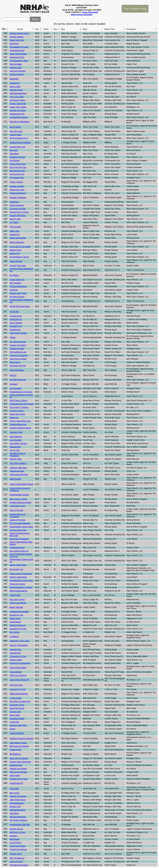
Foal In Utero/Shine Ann (20, 421)
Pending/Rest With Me (19, 825)
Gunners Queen (17, 74)
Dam (85, 29)
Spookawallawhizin (18, 93)
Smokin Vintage (17, 37)
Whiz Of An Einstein (18, 772)
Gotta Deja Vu (16, 319)
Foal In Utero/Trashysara (21, 574)
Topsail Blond (15, 672)
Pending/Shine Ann (18, 424)
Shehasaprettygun (18, 193)
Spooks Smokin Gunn (19, 33)
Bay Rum (14, 150)
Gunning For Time (18, 689)
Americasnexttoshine (19, 474)
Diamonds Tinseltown (19, 539)
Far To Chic (15, 450)
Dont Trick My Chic (18, 167)
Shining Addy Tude (18, 293)
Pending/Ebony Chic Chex (21, 581)
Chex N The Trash (18, 266)
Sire (63, 29)
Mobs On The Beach (19, 758)
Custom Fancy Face (18, 779)
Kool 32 (13, 375)
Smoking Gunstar (17, 157)
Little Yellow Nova (17, 800)
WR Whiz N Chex (17, 832)
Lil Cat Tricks (15, 843)
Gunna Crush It (16, 862)
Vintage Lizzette (17, 186)
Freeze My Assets (17, 164)
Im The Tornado (17, 411)
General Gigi (15, 653)
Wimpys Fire (15, 807)
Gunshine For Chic (18, 629)
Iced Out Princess (17, 71)
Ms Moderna (15, 754)
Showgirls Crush (17, 705)
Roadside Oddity (17, 719)
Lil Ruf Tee (14, 722)
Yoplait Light (15, 595)
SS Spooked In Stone (19, 257)
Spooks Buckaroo (17, 625)
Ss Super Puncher (18, 209)
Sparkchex (14, 202)
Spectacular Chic (17, 114)
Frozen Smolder (17, 733)
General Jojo (15, 712)
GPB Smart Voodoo (18, 333)
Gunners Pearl (16, 432)
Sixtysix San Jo (16, 829)
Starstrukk (14, 79)
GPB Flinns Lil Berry (19, 401)
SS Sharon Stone (17, 100)
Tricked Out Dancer (18, 849)
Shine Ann (14, 418)
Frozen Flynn (15, 750)
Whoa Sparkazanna (18, 591)
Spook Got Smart (17, 414)
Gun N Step (15, 715)
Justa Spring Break (18, 54)
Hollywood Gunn (17, 57)
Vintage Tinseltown (18, 197)
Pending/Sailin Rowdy (19, 495)
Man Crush (14, 793)
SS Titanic (14, 222)
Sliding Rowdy (16, 261)
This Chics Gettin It (18, 463)
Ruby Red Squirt (17, 708)
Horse (20, 29)
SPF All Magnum (17, 858)
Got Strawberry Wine (19, 61)
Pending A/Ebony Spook (20, 428)
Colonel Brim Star (17, 147)
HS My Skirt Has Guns (20, 306)
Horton (12, 729)
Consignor (131, 29)
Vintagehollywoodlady (19, 612)
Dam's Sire (110, 29)
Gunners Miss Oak (18, 530)
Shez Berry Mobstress (19, 122)
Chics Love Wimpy (18, 603)
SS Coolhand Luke (18, 352)
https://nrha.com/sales (82, 15)
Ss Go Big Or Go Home (20, 247)
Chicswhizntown (17, 803)
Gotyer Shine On (17, 280)
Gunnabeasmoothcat (19, 865)
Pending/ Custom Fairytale (21, 738)
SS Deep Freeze (17, 297)
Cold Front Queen (17, 846)
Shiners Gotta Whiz (18, 577)
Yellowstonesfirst (17, 548)
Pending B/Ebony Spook (20, 502)
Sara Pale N (15, 362)
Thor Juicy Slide (17, 97)
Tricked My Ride (17, 349)
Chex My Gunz (16, 685)
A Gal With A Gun (17, 506)
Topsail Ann (15, 83)
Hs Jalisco (14, 275)
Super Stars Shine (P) (19, 680)
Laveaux (13, 836)
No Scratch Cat (16, 569)
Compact (14, 384)
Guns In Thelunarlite (19, 645)
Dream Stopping (17, 205)
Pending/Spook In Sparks (21, 392)
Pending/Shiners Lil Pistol (21, 587)
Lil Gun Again (15, 698)
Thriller (13, 337)
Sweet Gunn (15, 618)
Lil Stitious (14, 636)
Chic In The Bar (16, 510)
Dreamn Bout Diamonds (20, 762)
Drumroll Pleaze (17, 370)
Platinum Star (16, 68)
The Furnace (15, 227)
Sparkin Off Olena (17, 216)
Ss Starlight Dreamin (19, 117)
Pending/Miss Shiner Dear (21, 527)
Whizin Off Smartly (18, 238)
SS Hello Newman (18, 380)
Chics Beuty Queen (18, 743)
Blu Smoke (14, 632)
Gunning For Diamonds (20, 663)
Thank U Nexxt (16, 182)
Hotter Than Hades (18, 107)
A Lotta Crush (16, 316)
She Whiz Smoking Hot (20, 701)
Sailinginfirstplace (17, 810)
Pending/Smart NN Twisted (22, 404)
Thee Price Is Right (18, 359)
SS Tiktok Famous (18, 342)
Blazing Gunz (15, 250)
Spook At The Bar (17, 520)
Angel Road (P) (16, 783)
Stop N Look (15, 219)
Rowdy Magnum (17, 242)
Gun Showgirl (16, 440)
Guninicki (14, 290)
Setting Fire (15, 253)
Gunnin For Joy (16, 615)
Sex (56, 29)
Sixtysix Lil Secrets (18, 796)
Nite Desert (15, 839)
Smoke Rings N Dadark (20, 142)
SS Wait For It (16, 326)
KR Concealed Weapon (20, 523)
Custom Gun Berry (18, 345)
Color (46, 29)
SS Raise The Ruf (18, 366)
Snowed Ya (15, 234)
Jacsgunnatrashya (18, 817)
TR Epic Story (16, 854)
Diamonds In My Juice (19, 641)
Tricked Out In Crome (19, 212)
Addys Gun (14, 231)
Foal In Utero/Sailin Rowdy (21, 484)
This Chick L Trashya (19, 407)
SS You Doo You (17, 174)
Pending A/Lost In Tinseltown (17, 455)
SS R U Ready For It (19, 138)
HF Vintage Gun (17, 178)
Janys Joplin (15, 87)
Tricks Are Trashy (17, 584)
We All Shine (15, 127)
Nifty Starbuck (16, 437)
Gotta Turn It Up (17, 40)
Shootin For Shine (18, 110)
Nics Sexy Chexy (17, 599)
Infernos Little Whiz (18, 725)
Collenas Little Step (18, 468)
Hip (4, 29)
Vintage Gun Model (18, 769)
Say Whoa (14, 813)
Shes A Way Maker (18, 668)
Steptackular (15, 447)
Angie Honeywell (90, 12)
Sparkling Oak (16, 765)
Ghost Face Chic (17, 190)
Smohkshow (15, 330)
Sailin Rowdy (15, 479)
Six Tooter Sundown (18, 820)
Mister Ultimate (16, 607)
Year (37, 29)
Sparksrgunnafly (17, 471)
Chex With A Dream (18, 443)
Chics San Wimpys (18, 675)
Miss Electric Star (17, 171)
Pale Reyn (14, 154)
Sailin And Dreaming (19, 694)
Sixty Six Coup (16, 131)
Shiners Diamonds (18, 104)
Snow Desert (15, 622)
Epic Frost (14, 44)
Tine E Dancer (16, 323)
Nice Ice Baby (16, 64)
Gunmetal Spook (17, 50)
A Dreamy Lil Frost (18, 656)
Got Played (14, 160)
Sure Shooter (15, 388)
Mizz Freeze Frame (18, 499)
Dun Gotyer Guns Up (19, 551)
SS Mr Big (14, 312)
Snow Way (14, 788)
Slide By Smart (16, 90)
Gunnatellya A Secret (19, 47)
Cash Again (15, 775)
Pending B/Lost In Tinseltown (17, 515)
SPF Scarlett (15, 283)
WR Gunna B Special (19, 746)
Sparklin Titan (16, 459)
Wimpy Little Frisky (18, 565)
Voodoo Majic (16, 135)
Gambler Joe (15, 650)
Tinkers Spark (16, 660)
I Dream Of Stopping (19, 355)
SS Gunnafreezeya (18, 286)
